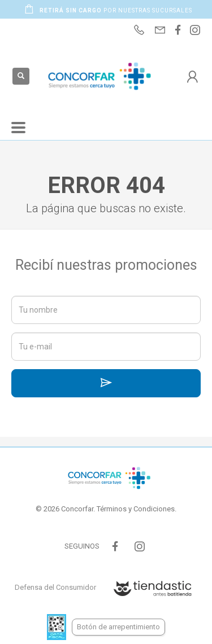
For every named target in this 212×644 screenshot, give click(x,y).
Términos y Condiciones (136, 509)
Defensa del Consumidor (55, 587)
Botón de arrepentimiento (118, 627)
